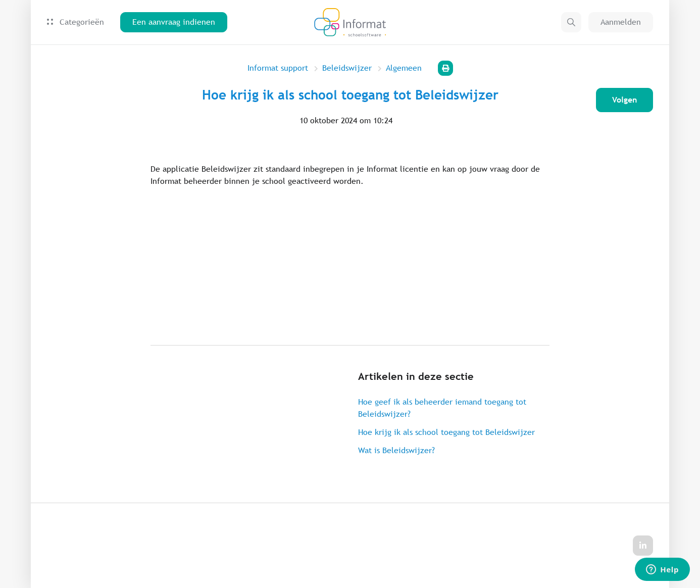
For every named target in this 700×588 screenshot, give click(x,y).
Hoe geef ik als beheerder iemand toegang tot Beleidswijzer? (442, 408)
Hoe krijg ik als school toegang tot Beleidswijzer (446, 432)
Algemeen (404, 68)
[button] (571, 22)
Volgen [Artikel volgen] (624, 100)
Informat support (278, 68)
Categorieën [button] (76, 22)
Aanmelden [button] (621, 22)
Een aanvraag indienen (174, 22)
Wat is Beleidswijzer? (396, 450)
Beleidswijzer (347, 68)
